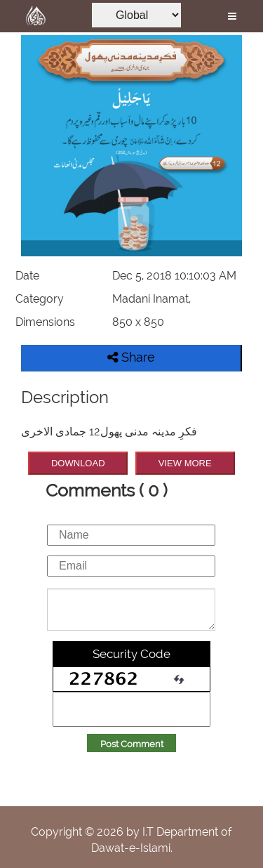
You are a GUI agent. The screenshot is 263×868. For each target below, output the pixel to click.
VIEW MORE (185, 463)
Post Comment (132, 744)
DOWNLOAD (78, 463)
